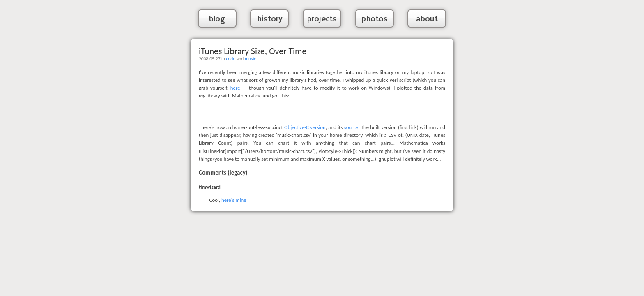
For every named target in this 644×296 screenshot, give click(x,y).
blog (217, 19)
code (231, 59)
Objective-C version (305, 127)
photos (375, 19)
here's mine (234, 200)
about (427, 19)
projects (322, 19)
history (270, 19)
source (351, 127)
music (250, 59)
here (235, 88)
